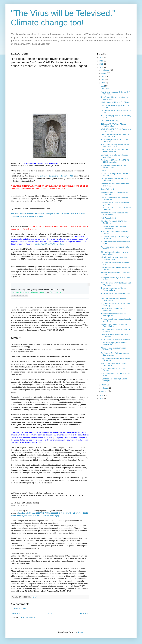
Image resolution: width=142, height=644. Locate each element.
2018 (102, 67)
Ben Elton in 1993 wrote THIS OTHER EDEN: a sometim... (115, 161)
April (103, 86)
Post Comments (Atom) (29, 617)
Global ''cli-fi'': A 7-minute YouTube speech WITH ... (113, 310)
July (103, 76)
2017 (102, 395)
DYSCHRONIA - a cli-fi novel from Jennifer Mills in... (113, 227)
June (103, 80)
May (103, 83)
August (104, 73)
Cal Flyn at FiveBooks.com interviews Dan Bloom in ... (115, 180)
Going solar (105, 89)
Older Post (84, 613)
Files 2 (103, 170)
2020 (102, 61)
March (104, 385)
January (105, 391)
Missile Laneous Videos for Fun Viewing (116, 102)
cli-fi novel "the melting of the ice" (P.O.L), (56, 176)
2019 (102, 64)
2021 (102, 58)
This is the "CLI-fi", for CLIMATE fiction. (48, 244)
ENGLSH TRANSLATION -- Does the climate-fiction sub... (115, 151)
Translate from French (20, 296)
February (105, 388)
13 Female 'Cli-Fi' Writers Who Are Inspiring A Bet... (114, 125)
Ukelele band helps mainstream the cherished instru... (114, 258)
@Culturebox (55, 292)
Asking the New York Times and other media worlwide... (115, 214)
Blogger (81, 632)
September (106, 70)
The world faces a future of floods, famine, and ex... (113, 289)
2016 (102, 398)
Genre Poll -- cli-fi (107, 189)
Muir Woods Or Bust (108, 218)
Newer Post (16, 613)
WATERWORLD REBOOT (111, 121)
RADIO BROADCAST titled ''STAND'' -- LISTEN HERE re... (115, 135)
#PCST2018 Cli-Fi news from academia (115, 340)
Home (50, 613)
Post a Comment (20, 609)
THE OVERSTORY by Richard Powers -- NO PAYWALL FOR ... (116, 146)
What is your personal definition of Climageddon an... (113, 166)
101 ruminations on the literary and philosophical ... (114, 315)
